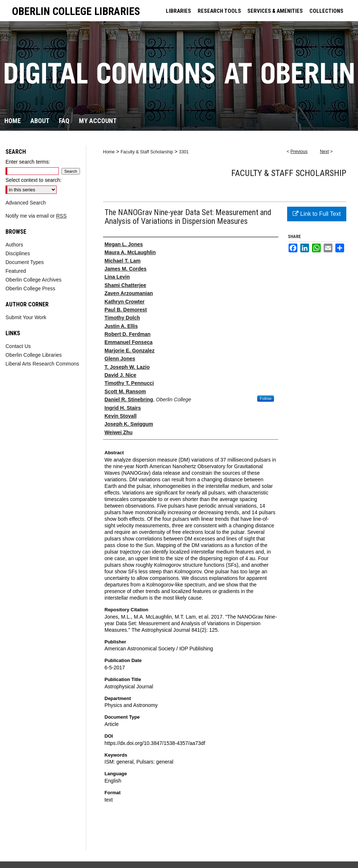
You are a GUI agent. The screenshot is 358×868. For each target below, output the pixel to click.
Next (325, 152)
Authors (14, 245)
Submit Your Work (26, 317)
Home (109, 152)
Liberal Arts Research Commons (42, 364)
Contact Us (18, 346)
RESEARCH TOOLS (219, 11)
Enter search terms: (28, 162)
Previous (299, 152)
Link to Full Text (317, 214)
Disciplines (18, 253)
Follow (266, 398)
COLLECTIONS (326, 11)
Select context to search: (33, 180)
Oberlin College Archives (33, 280)
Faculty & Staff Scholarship (147, 152)
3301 (184, 152)
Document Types (25, 262)
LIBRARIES (178, 11)
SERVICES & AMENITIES (275, 11)
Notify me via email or (36, 216)
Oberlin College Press (30, 288)
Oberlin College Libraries (34, 355)
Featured (16, 271)
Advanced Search (26, 203)
